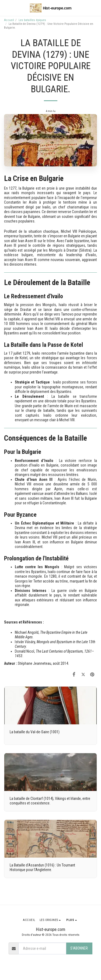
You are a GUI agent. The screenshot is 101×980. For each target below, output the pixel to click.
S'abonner (79, 948)
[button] (6, 8)
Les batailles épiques (32, 20)
